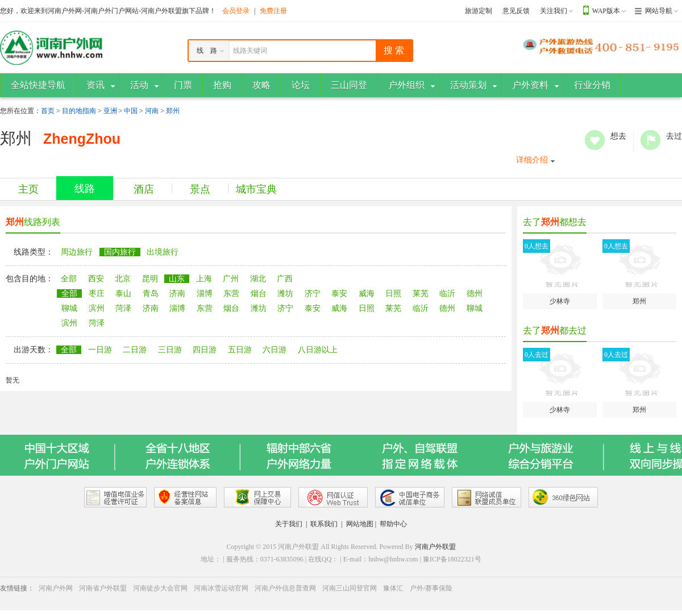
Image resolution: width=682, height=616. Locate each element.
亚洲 (110, 111)
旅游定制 (479, 11)
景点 (200, 189)
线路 (85, 189)
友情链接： (17, 588)
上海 (204, 279)
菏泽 (123, 308)
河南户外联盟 (435, 547)
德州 (475, 294)
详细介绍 (532, 160)
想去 (595, 140)
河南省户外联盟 (103, 588)
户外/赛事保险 (431, 588)
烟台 (259, 294)
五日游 (240, 350)
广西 (285, 279)
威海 (367, 294)
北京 (123, 279)
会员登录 (236, 11)
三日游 (170, 350)
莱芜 (421, 294)
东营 (231, 294)
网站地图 (360, 524)
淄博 (205, 294)
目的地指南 (79, 111)
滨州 (97, 308)
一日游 (100, 350)
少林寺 (560, 272)
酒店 (144, 189)
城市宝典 (256, 189)
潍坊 (285, 294)
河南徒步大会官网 (160, 588)
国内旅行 (120, 252)
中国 (131, 111)
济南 (177, 294)
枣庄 (97, 294)
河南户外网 (56, 588)
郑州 (173, 111)
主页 (28, 189)
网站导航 (659, 11)
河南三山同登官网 (350, 588)
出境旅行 (163, 252)
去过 (650, 140)
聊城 (69, 308)
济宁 (313, 294)
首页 (48, 111)
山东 (177, 279)
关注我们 (554, 11)
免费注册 (273, 11)
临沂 (447, 294)
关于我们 (289, 524)
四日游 (205, 350)
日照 (393, 294)
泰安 (339, 294)
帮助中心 (393, 524)
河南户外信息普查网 (285, 588)
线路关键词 (250, 51)
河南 (152, 111)
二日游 (135, 350)
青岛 (151, 294)
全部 (69, 279)
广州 (231, 279)
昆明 (150, 279)
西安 (96, 279)
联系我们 (324, 524)
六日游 (275, 350)
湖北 (258, 279)
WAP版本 (606, 11)
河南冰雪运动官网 (221, 588)
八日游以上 (318, 350)
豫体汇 (393, 588)
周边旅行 (77, 252)
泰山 (123, 294)
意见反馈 (516, 11)
